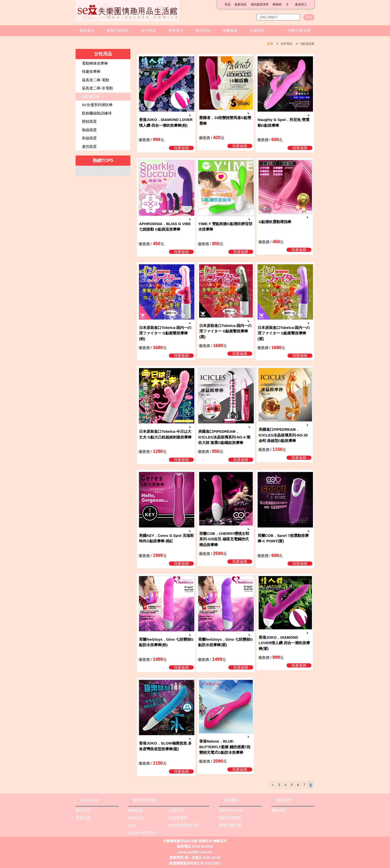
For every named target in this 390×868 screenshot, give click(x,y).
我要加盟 (83, 818)
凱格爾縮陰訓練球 (97, 113)
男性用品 (176, 30)
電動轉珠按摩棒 (95, 63)
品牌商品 (257, 30)
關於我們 (83, 810)
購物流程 (136, 810)
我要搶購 (181, 148)
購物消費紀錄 (230, 825)
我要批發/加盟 (299, 30)
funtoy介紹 (89, 800)
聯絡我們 (284, 800)
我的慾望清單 (260, 4)
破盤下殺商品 (118, 30)
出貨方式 (176, 810)
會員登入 (301, 4)
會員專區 (231, 800)
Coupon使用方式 (142, 833)
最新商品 (87, 30)
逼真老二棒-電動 (96, 80)
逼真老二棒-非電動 (97, 88)
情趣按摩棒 (91, 71)
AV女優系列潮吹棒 (97, 105)
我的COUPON (231, 810)
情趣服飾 (230, 30)
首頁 (228, 4)
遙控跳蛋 (89, 146)
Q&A (132, 825)
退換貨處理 (178, 818)
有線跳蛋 (89, 138)
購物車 (282, 4)
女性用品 (148, 30)
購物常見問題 (144, 800)
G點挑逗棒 (307, 44)
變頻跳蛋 (89, 121)
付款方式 (136, 818)
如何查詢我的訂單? (185, 825)
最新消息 (241, 4)
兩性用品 (203, 30)
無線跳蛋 (89, 130)
